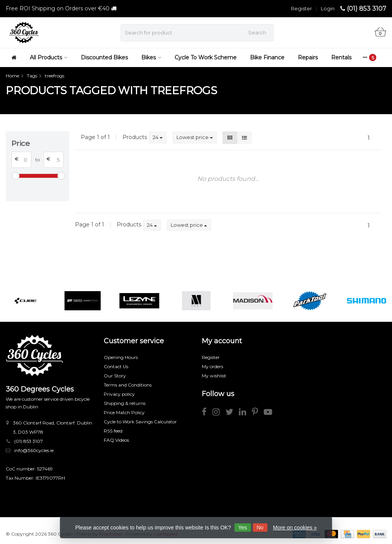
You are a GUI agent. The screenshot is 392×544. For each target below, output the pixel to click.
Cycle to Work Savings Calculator (140, 422)
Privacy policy (119, 394)
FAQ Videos (116, 440)
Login (328, 8)
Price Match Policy (124, 412)
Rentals (341, 57)
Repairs (308, 57)
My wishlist (214, 376)
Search (257, 33)
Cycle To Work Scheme (206, 57)
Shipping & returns (125, 403)
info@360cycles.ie (34, 450)
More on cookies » (295, 528)
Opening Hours (121, 357)
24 (158, 137)
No (260, 528)
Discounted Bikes (104, 57)
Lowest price (195, 137)
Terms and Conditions (128, 385)
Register (301, 8)
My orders (212, 366)
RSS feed (113, 431)
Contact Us (116, 366)
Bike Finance (267, 57)
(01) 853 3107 (367, 9)
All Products (49, 57)
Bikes (151, 57)
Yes (243, 528)
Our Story (115, 376)
